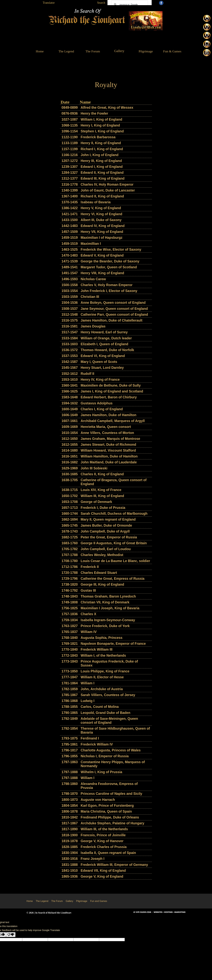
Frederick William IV (97, 744)
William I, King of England (101, 119)
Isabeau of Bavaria (96, 202)
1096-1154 (70, 131)
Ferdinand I (90, 738)
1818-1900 (70, 835)
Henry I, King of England (100, 125)
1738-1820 (70, 584)
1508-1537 (70, 309)
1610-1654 (70, 433)
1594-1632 (70, 403)
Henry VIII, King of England (102, 273)
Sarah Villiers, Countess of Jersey (108, 695)
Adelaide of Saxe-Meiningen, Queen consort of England (109, 721)
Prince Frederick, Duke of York (105, 626)
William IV (89, 632)
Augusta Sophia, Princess (102, 638)
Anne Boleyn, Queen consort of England (113, 303)
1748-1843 (70, 596)
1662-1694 (70, 519)
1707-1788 (70, 555)
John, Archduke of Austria (102, 689)
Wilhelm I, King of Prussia (101, 772)
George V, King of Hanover (102, 841)
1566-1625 (70, 391)
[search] (129, 5)
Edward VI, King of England (103, 356)
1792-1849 (70, 719)
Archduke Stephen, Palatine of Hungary (112, 823)
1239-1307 (70, 167)
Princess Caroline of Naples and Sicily (111, 794)
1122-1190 (70, 137)
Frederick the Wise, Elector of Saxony (111, 249)
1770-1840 (70, 649)
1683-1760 (70, 543)
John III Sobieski (94, 468)
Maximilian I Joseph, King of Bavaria (110, 608)
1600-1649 (70, 409)
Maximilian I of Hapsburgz (102, 238)
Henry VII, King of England (102, 232)
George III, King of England (102, 584)
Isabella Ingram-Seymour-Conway (108, 620)
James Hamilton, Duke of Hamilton (109, 415)
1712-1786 (70, 567)
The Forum (57, 901)
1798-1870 (70, 794)
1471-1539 (70, 261)
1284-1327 (70, 173)
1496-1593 (70, 279)
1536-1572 (70, 350)
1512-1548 (70, 315)
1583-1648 (70, 397)
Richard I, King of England (102, 149)
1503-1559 (70, 297)
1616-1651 (70, 456)
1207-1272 (70, 161)
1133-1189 (70, 143)
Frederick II (90, 567)
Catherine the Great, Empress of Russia (113, 579)
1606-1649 (70, 415)
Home (30, 901)
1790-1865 (70, 713)
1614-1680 (70, 450)
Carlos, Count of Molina (100, 707)
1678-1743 (70, 531)
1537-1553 (70, 356)
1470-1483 (70, 255)
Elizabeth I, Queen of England (104, 344)
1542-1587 (70, 362)
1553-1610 (70, 380)
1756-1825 (70, 608)
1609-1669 (70, 427)
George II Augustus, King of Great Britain (114, 543)
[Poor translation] (11, 935)
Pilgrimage (82, 901)
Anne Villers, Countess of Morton (107, 433)
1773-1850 (70, 671)
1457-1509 (70, 232)
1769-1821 (70, 644)
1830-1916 (70, 859)
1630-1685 (70, 474)
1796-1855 (70, 756)
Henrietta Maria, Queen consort (106, 427)
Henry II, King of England (101, 143)
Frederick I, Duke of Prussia (103, 508)
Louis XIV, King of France (101, 490)
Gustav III (88, 590)
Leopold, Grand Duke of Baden (105, 713)
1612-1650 (70, 439)
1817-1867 (70, 823)
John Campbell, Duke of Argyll (105, 531)
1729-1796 (70, 579)
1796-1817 (70, 750)
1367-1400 (70, 196)
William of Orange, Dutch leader (106, 338)
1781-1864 (70, 683)
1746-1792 (70, 590)
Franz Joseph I (93, 859)
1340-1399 (70, 190)
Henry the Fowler (94, 113)
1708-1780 (70, 561)
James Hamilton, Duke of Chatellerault (112, 320)
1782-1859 (70, 689)
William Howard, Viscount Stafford (108, 450)
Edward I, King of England (102, 167)
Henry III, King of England (101, 161)
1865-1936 (70, 876)
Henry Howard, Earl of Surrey (104, 332)
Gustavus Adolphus (97, 403)
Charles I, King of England (102, 409)
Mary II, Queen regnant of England (108, 519)
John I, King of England (100, 155)
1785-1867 (70, 695)
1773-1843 (70, 661)
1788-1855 (70, 707)
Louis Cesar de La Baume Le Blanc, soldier (115, 561)
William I (88, 683)
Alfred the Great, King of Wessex (107, 108)
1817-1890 (70, 829)
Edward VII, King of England (103, 871)
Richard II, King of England (102, 196)
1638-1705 (70, 480)
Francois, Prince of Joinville (103, 835)
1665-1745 (70, 525)
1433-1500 (70, 220)
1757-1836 (70, 614)
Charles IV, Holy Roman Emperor (107, 184)
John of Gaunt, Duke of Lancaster (108, 190)
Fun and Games (99, 901)
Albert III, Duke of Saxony (101, 220)
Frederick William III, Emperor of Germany (114, 865)
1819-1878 (70, 841)
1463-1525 (70, 249)
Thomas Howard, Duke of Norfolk (107, 350)
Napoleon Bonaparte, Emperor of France (113, 644)
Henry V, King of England (101, 208)
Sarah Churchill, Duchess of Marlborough (114, 514)
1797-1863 (70, 762)
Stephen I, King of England (102, 131)
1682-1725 (70, 537)
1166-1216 (70, 155)
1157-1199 (70, 149)
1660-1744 (70, 514)
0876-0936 (70, 113)
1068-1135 (70, 125)
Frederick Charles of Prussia (104, 847)
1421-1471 (70, 214)
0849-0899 (70, 108)
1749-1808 (70, 602)
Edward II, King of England (102, 173)
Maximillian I (91, 244)
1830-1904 (70, 853)
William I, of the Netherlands (103, 655)
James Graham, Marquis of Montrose (110, 439)
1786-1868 (70, 701)
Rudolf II (87, 374)
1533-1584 (70, 338)
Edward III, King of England (103, 178)
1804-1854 (70, 806)
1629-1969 (70, 468)
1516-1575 (70, 320)
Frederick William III (97, 649)
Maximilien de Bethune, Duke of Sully (111, 385)
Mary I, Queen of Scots (99, 362)
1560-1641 (70, 385)
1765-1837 (70, 632)
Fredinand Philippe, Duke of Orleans (110, 817)
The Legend (42, 901)
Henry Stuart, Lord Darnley (102, 368)
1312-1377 (70, 178)
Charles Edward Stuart (99, 573)
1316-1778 (70, 184)
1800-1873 (70, 800)
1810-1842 (70, 817)
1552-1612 (70, 374)
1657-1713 (70, 508)
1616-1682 (70, 462)
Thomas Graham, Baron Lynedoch (108, 596)
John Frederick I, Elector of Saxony (109, 291)
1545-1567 (70, 368)
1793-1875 (70, 738)
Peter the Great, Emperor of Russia (109, 537)
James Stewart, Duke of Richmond (108, 445)
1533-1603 (70, 344)
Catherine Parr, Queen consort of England (114, 315)
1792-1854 (70, 728)
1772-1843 (70, 655)
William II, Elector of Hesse (102, 677)
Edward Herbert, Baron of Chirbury (109, 397)
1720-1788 (70, 573)
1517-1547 (70, 332)
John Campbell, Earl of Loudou (106, 549)
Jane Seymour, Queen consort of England (114, 309)
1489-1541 (70, 267)
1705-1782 (70, 549)
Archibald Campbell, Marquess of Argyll (113, 421)
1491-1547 (70, 273)
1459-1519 (70, 238)
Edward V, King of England (102, 255)
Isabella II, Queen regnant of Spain (108, 853)
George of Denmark (96, 502)
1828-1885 (70, 847)
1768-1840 (70, 638)
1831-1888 (70, 865)
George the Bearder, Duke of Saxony (110, 261)
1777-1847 (70, 677)
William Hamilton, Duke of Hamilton (109, 456)
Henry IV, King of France (100, 380)
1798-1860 (70, 784)
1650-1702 (70, 496)
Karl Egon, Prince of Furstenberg (107, 806)
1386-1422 (70, 208)
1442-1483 (70, 226)
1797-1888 (70, 772)
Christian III (90, 297)
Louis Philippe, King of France (105, 671)
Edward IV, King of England (103, 226)
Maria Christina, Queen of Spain (106, 811)
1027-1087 (70, 119)
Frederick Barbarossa (98, 137)
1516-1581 (70, 326)
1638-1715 (70, 490)
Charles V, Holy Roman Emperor (107, 285)
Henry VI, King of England (101, 214)
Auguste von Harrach (98, 800)
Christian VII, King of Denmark (105, 602)
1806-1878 (70, 811)
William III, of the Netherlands (104, 829)
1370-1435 (70, 202)
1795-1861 (70, 744)
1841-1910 (70, 871)
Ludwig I (88, 701)
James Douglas (93, 326)
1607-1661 (70, 421)
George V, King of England (102, 876)
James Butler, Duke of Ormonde (106, 525)
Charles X (88, 614)
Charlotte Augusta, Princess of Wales (111, 750)
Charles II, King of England (102, 474)
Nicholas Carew (93, 279)
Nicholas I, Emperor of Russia (105, 756)
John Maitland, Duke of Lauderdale (109, 462)
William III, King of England (102, 496)
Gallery (69, 901)
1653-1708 (70, 502)
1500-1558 (70, 285)
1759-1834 (70, 620)
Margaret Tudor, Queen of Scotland (109, 267)
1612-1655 (70, 445)
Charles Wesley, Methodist (102, 555)
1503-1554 (70, 291)
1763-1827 (70, 626)
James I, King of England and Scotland (112, 391)
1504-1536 (70, 303)
